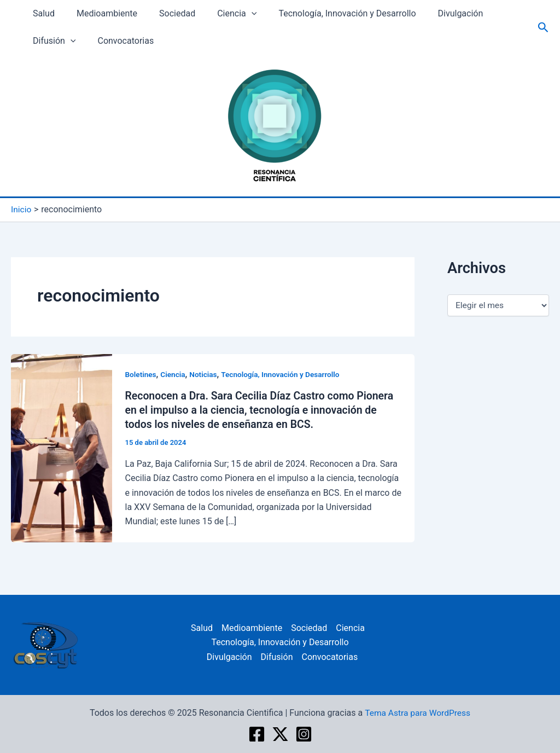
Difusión (52, 41)
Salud (42, 13)
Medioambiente (100, 13)
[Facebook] (257, 734)
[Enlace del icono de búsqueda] (543, 28)
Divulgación (437, 13)
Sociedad (166, 13)
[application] (236, 14)
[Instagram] (304, 734)
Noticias (205, 374)
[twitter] (280, 734)
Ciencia (221, 14)
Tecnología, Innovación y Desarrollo (327, 13)
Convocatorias (119, 41)
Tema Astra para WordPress (418, 712)
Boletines (141, 374)
